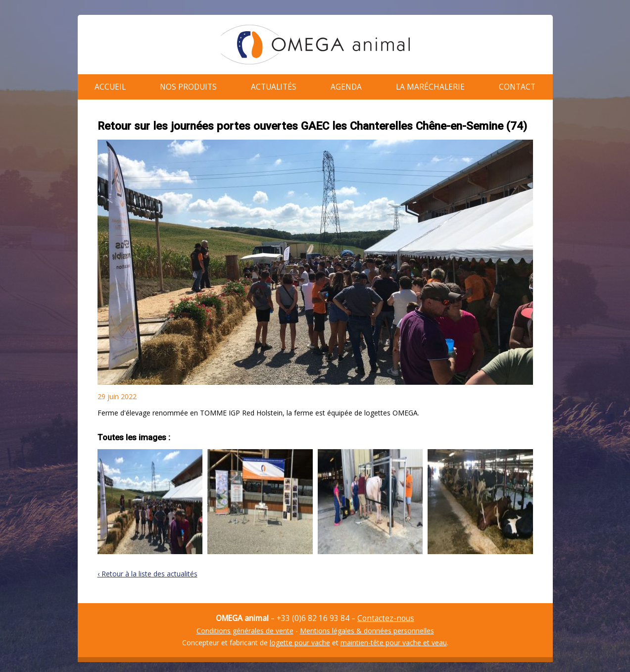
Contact (517, 84)
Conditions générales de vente (245, 626)
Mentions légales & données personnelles (367, 626)
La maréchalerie (430, 84)
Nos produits (188, 84)
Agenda (346, 84)
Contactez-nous (386, 613)
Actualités (274, 84)
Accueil (110, 84)
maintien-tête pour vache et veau (394, 638)
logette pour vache (300, 638)
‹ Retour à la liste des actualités (147, 569)
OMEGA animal (315, 45)
